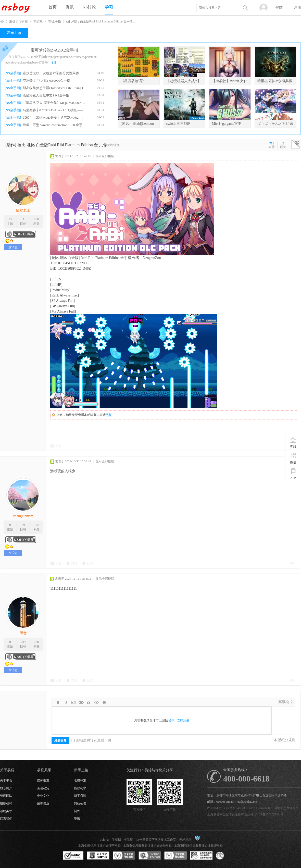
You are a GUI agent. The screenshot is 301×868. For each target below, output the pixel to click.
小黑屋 (128, 840)
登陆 (279, 8)
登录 (172, 721)
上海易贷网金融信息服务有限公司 (230, 814)
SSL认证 (73, 856)
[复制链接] (113, 145)
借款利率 (80, 788)
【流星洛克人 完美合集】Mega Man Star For (54, 103)
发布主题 (14, 33)
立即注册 (183, 721)
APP (293, 474)
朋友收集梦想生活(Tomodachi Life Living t (53, 88)
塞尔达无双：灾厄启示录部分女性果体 (51, 73)
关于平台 (6, 780)
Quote (89, 702)
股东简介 (6, 788)
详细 (54, 63)
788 (36, 642)
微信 (293, 458)
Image (73, 702)
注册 (297, 8)
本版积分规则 (285, 740)
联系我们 (6, 819)
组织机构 (6, 803)
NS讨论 (89, 7)
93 (10, 219)
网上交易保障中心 (98, 856)
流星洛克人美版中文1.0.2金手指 (46, 95)
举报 (292, 563)
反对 (90, 563)
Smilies (104, 702)
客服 (293, 443)
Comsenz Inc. (264, 808)
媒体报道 (43, 780)
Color (66, 702)
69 (23, 525)
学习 (109, 7)
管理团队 (6, 796)
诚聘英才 (6, 811)
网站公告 (80, 803)
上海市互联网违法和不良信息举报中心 (201, 856)
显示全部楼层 (105, 156)
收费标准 (80, 780)
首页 (53, 7)
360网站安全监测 (150, 856)
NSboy (2, 22)
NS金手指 (54, 21)
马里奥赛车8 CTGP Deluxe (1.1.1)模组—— (53, 110)
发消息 (13, 247)
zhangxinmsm (23, 516)
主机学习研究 (18, 21)
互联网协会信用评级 (227, 856)
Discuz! (227, 808)
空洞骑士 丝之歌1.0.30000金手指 (46, 80)
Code (96, 702)
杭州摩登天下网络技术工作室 (156, 840)
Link (81, 702)
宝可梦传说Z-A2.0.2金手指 (54, 50)
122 (36, 525)
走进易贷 (43, 788)
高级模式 (285, 702)
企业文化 (43, 796)
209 (23, 642)
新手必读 (80, 796)
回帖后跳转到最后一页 (91, 740)
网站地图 (185, 840)
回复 (109, 415)
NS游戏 (38, 21)
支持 (74, 563)
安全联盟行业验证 (124, 856)
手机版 (117, 840)
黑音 (23, 633)
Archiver (104, 840)
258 (36, 219)
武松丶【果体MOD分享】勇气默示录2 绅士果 (54, 117)
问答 (77, 811)
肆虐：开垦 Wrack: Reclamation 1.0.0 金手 (52, 125)
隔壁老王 (23, 210)
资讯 (70, 7)
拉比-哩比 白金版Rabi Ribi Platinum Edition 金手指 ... (101, 21)
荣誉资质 (43, 803)
